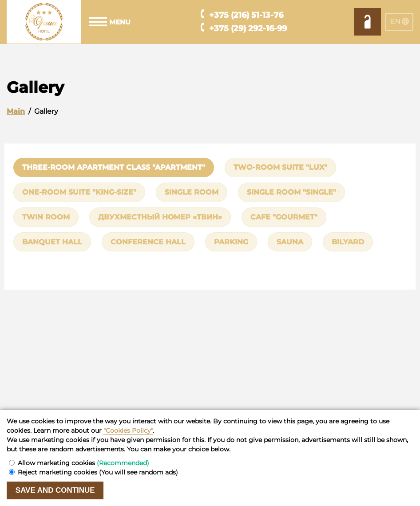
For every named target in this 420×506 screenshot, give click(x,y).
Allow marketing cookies (83, 463)
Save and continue (55, 490)
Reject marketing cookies (98, 472)
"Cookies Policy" (128, 430)
